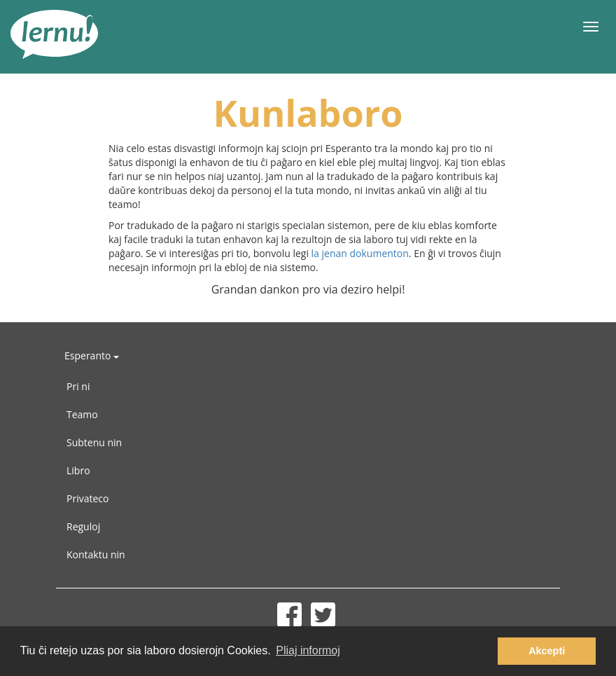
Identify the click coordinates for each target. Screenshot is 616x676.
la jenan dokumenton (360, 253)
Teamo (82, 414)
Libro (78, 470)
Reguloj (83, 526)
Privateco (87, 498)
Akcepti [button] (547, 651)
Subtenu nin (94, 442)
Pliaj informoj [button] (308, 650)
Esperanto (92, 356)
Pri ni (78, 386)
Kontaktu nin (96, 554)
